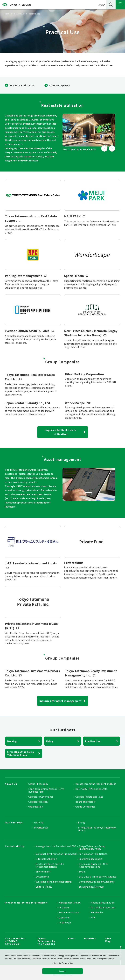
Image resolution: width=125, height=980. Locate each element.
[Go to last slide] (104, 148)
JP (99, 5)
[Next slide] (112, 148)
